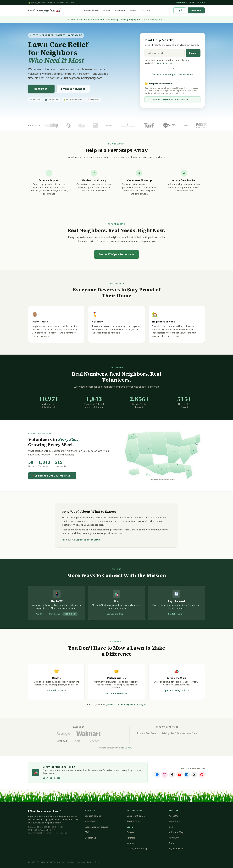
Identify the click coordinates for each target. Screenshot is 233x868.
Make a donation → (56, 690)
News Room (174, 821)
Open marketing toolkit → (177, 690)
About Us (173, 816)
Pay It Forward (176, 849)
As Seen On (34, 125)
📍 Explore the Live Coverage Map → (52, 476)
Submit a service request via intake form (172, 74)
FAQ (87, 832)
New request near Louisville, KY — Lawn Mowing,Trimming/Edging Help (116, 20)
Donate (201, 3)
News (133, 10)
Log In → (131, 827)
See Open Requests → (116, 254)
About (107, 10)
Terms (98, 862)
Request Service (93, 816)
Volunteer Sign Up (136, 816)
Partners (131, 838)
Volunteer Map (176, 832)
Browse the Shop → (116, 614)
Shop (171, 843)
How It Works (91, 10)
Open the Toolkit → (52, 778)
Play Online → (56, 614)
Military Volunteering (137, 849)
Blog (171, 827)
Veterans (131, 843)
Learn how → (128, 748)
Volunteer (120, 10)
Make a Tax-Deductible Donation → (172, 100)
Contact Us (90, 838)
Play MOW (174, 838)
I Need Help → (41, 89)
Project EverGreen (147, 733)
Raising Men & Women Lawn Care (179, 733)
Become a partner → (117, 693)
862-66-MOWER (185, 3)
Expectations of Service (96, 827)
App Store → (42, 614)
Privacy (90, 862)
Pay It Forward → (176, 614)
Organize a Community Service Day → (125, 704)
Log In (180, 10)
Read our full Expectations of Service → (83, 540)
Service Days (133, 821)
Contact (146, 10)
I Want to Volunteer (73, 89)
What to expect (165, 63)
